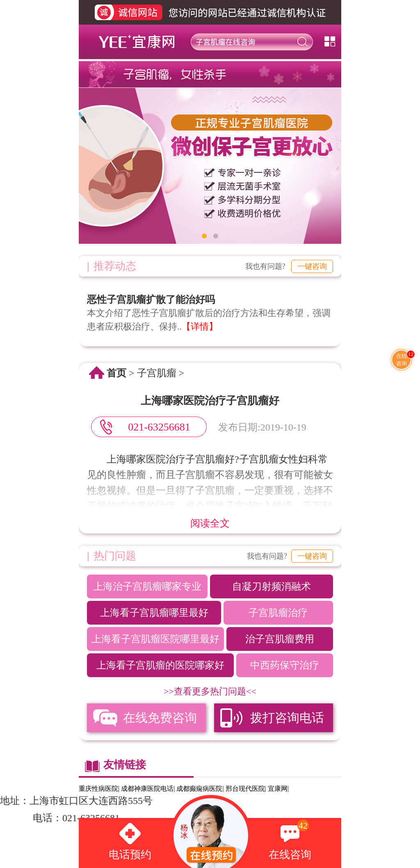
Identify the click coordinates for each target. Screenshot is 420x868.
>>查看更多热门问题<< (210, 691)
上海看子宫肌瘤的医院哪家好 (160, 665)
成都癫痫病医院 (199, 789)
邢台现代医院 (245, 789)
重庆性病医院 (98, 789)
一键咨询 (312, 266)
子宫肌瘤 (157, 373)
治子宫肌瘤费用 (280, 639)
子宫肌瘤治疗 (278, 613)
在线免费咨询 (160, 718)
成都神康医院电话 (147, 789)
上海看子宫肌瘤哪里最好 (154, 613)
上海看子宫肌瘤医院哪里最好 (155, 639)
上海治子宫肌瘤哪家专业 (147, 586)
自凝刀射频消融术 (272, 586)
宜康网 (278, 789)
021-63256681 (159, 427)
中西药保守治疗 (285, 665)
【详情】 (200, 326)
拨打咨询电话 (287, 718)
